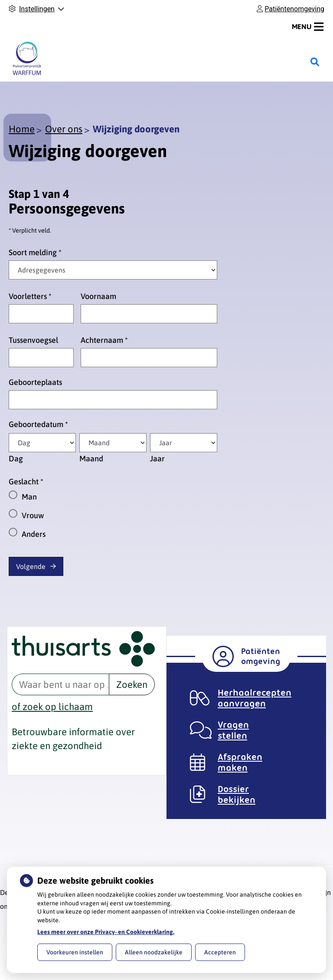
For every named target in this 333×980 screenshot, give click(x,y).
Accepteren (220, 952)
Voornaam (98, 296)
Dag (16, 459)
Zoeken (132, 684)
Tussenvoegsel (33, 340)
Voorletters (30, 296)
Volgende (31, 566)
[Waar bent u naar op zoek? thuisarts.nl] (60, 684)
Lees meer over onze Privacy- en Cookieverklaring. (106, 932)
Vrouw (33, 515)
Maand (91, 459)
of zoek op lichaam (52, 707)
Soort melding (35, 252)
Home (22, 129)
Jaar (157, 459)
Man (29, 497)
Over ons (64, 129)
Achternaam (104, 340)
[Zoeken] (315, 62)
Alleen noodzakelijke (154, 952)
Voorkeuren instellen (75, 952)
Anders (34, 534)
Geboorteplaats (35, 382)
